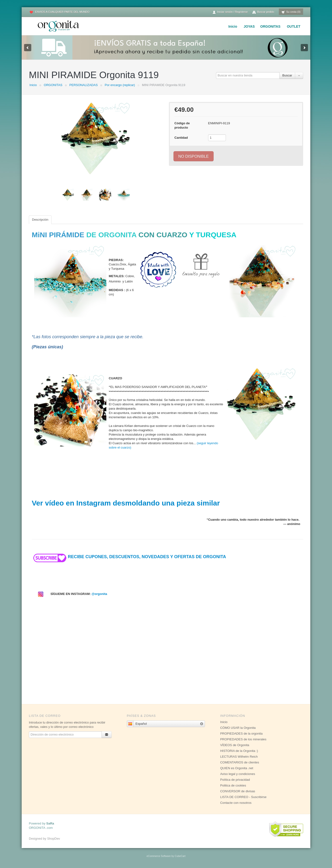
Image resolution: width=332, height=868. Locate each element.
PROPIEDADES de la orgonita (241, 734)
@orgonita (99, 594)
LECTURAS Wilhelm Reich (239, 757)
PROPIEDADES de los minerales (243, 739)
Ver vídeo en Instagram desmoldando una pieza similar (126, 503)
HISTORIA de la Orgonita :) (239, 751)
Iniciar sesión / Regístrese (230, 12)
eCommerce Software (159, 856)
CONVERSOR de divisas (238, 791)
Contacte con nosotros (236, 803)
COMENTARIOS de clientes (240, 762)
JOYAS (249, 26)
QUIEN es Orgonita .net (237, 768)
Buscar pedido (263, 12)
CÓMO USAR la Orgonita (238, 728)
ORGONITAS (270, 26)
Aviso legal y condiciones (238, 774)
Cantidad (181, 138)
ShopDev (54, 839)
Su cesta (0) (291, 12)
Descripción (40, 220)
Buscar (287, 75)
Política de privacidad (235, 780)
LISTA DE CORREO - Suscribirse (243, 797)
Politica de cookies (233, 785)
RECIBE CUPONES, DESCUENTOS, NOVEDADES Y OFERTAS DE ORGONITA (129, 557)
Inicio (233, 26)
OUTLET (294, 26)
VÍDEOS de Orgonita (235, 745)
